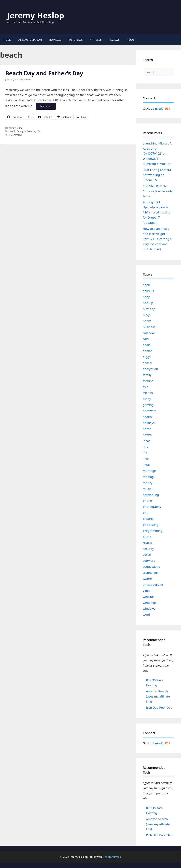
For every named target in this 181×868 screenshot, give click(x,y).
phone (147, 501)
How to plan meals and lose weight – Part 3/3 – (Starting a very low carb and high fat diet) (157, 239)
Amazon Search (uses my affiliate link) (158, 696)
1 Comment (15, 135)
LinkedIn (159, 109)
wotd (146, 614)
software (149, 561)
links (146, 459)
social (147, 555)
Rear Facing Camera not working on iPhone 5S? (157, 175)
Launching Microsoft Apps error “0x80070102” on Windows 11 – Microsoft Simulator (157, 154)
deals (147, 345)
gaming (148, 405)
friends (148, 393)
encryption (150, 369)
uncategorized (153, 585)
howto (147, 435)
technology (151, 573)
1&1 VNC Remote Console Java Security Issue (158, 191)
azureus (148, 291)
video (20, 128)
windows (149, 608)
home (147, 429)
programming (153, 531)
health (147, 417)
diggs (147, 357)
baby (146, 297)
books (147, 321)
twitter (148, 579)
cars (146, 339)
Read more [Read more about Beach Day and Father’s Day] (46, 106)
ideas (147, 441)
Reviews (114, 40)
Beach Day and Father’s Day (44, 73)
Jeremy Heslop (36, 15)
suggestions (151, 567)
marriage (149, 471)
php (146, 513)
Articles (96, 40)
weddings (150, 603)
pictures (148, 519)
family (12, 128)
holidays (149, 423)
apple (147, 285)
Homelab (55, 40)
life (145, 453)
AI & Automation (30, 40)
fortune (148, 381)
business (149, 327)
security (148, 549)
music (147, 489)
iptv (145, 447)
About (131, 40)
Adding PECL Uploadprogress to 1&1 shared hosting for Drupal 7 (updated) (157, 212)
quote (147, 537)
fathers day (30, 131)
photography (152, 507)
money (148, 483)
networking (151, 495)
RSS (168, 109)
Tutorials (76, 40)
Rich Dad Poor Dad (159, 708)
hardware (150, 411)
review (147, 543)
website (148, 597)
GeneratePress (112, 857)
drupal (147, 363)
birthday (149, 309)
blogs (147, 315)
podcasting (151, 525)
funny (147, 399)
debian (148, 351)
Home (7, 40)
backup (148, 303)
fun (40, 131)
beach (12, 131)
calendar (149, 333)
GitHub (148, 109)
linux (146, 465)
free (146, 387)
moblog (148, 477)
